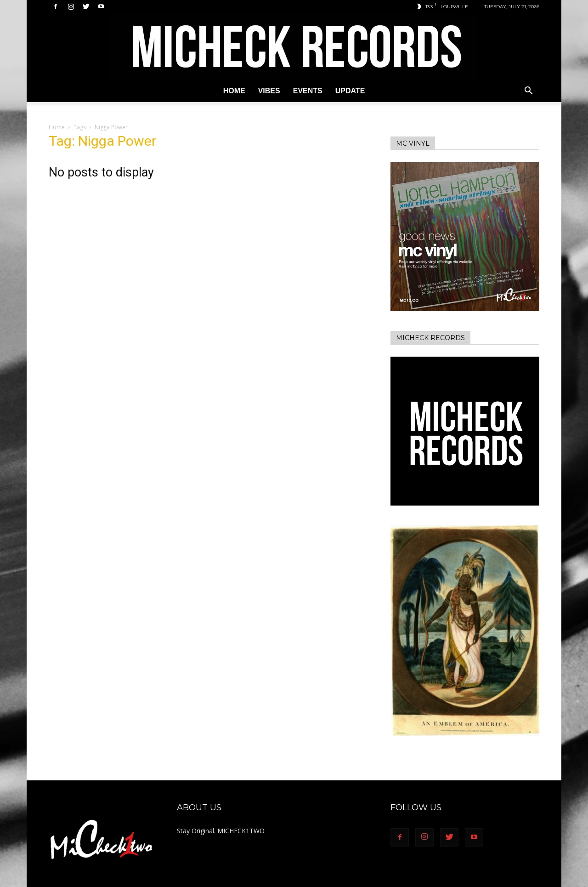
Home (234, 91)
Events (308, 91)
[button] (528, 92)
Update (350, 91)
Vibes (269, 91)
